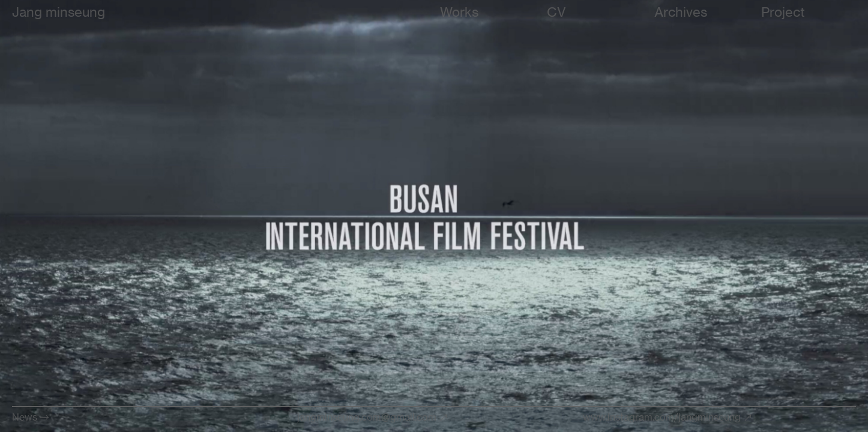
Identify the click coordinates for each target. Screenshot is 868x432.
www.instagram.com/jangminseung (662, 417)
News (25, 417)
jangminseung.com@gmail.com (367, 417)
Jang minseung (59, 12)
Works (459, 12)
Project (783, 12)
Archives (681, 12)
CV (556, 12)
